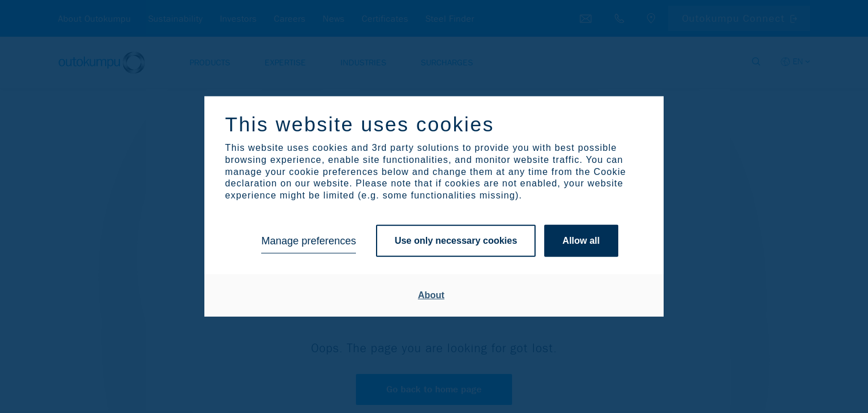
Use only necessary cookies (456, 241)
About (431, 295)
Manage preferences (309, 241)
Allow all (581, 241)
